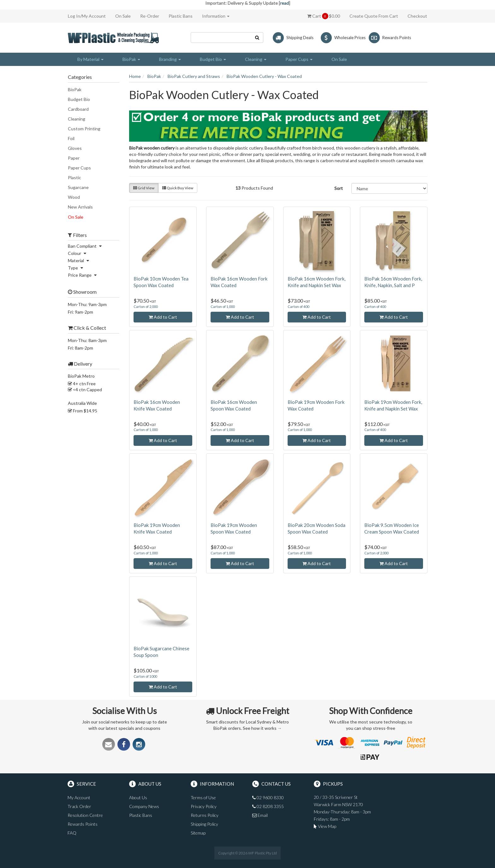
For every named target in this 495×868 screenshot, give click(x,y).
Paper (74, 158)
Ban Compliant (86, 246)
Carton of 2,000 (146, 307)
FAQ (72, 833)
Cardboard (78, 109)
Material (79, 260)
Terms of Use (203, 797)
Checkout (417, 16)
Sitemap (198, 833)
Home (135, 76)
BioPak (75, 89)
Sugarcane (78, 187)
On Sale (123, 16)
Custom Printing (84, 129)
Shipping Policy (204, 824)
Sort (339, 188)
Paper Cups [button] (299, 59)
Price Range (83, 275)
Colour (78, 253)
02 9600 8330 (268, 797)
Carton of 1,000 (223, 307)
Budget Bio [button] (213, 59)
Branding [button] (170, 59)
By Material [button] (90, 59)
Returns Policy (205, 815)
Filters (77, 235)
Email (260, 815)
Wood (74, 197)
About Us (138, 797)
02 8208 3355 (268, 806)
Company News (144, 806)
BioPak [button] (131, 59)
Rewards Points (83, 824)
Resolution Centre (85, 815)
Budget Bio (79, 99)
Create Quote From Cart (374, 16)
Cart (324, 16)
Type (76, 268)
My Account (79, 797)
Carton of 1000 (145, 676)
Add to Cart (163, 317)
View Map (325, 826)
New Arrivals (80, 207)
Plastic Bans (181, 16)
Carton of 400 (298, 307)
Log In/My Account (87, 16)
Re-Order (150, 16)
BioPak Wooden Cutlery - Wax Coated (264, 76)
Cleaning (77, 119)
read (284, 3)
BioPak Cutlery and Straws (194, 76)
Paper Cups (79, 168)
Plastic (75, 177)
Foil (71, 138)
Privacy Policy (204, 806)
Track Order (79, 806)
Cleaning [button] (256, 59)
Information (216, 16)
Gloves (75, 148)
